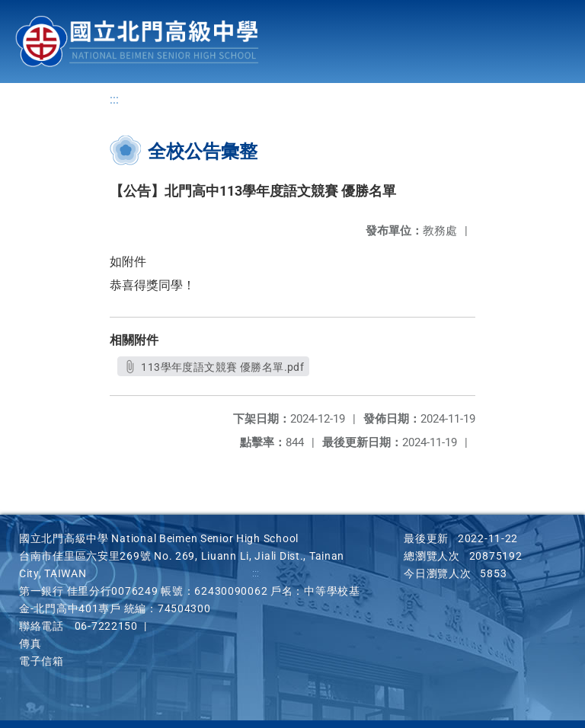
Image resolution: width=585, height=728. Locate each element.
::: (114, 99)
